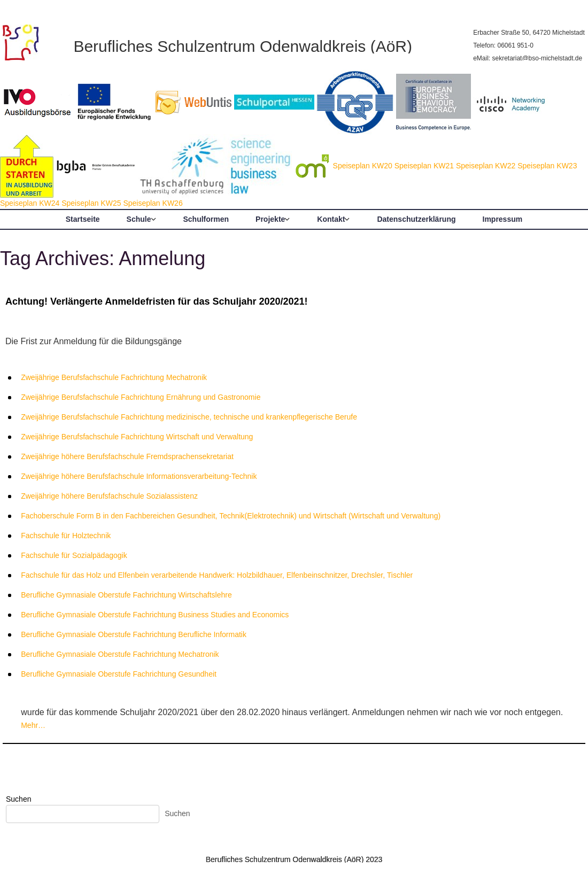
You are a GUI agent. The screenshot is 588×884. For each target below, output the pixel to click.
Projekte (270, 219)
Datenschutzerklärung (416, 219)
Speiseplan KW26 (153, 203)
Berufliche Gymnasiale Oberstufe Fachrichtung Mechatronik (120, 654)
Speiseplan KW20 (363, 166)
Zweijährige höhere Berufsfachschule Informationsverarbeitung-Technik (139, 476)
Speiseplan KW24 (30, 203)
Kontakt (331, 219)
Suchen (18, 799)
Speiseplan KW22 (486, 166)
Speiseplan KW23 (547, 166)
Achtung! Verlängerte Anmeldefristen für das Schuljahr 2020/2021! (157, 301)
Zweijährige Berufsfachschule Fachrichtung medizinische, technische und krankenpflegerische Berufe (189, 417)
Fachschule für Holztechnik (66, 536)
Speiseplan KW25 (91, 203)
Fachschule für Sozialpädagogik (74, 555)
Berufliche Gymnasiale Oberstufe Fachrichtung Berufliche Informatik (134, 634)
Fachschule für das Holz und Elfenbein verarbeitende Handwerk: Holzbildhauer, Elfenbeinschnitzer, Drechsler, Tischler (217, 575)
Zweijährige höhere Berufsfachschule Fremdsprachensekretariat (127, 456)
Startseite (83, 219)
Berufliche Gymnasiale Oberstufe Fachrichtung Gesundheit (119, 674)
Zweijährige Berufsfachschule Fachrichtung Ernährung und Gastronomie (141, 397)
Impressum (503, 219)
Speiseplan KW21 (424, 166)
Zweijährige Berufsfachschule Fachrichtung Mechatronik (114, 377)
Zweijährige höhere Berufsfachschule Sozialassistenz (109, 496)
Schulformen (206, 219)
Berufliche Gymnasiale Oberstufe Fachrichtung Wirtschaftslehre (126, 595)
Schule (139, 219)
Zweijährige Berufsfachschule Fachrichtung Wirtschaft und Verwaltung (137, 437)
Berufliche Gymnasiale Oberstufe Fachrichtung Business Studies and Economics (155, 615)
